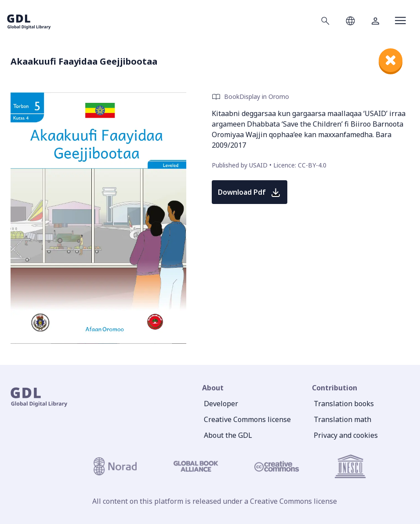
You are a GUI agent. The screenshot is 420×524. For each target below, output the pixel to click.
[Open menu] (400, 21)
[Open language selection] (350, 21)
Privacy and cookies (346, 435)
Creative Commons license (247, 419)
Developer (221, 404)
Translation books (344, 404)
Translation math (342, 419)
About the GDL (228, 435)
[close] (391, 60)
